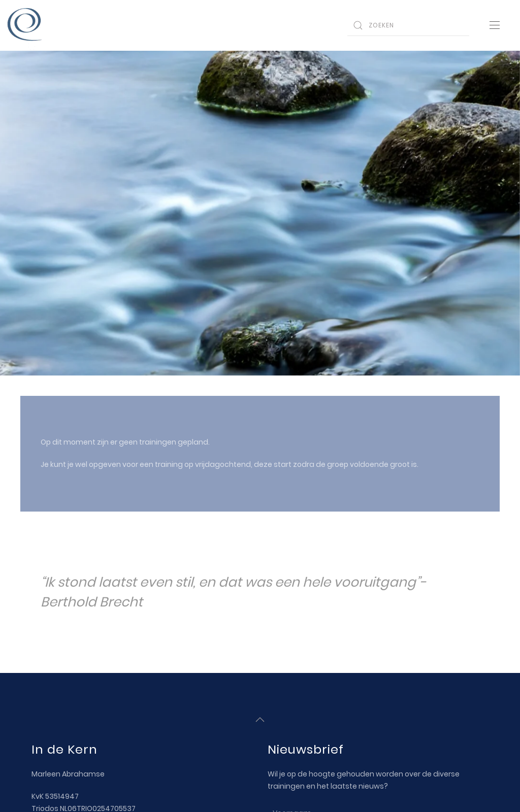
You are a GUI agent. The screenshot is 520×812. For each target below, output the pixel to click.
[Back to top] (260, 719)
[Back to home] (25, 25)
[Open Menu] (495, 25)
